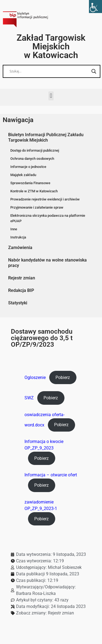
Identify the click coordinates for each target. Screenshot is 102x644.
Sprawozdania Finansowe (30, 183)
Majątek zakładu (23, 175)
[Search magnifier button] (94, 71)
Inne (14, 229)
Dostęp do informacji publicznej (35, 150)
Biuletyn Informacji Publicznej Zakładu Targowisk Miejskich (46, 137)
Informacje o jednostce (28, 167)
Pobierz (63, 377)
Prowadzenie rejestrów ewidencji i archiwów (45, 199)
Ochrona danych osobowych (32, 159)
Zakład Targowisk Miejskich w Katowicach (51, 46)
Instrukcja (18, 237)
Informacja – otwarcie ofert (51, 475)
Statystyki (18, 303)
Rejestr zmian (22, 278)
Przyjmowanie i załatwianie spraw (37, 207)
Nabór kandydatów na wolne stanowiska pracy (47, 263)
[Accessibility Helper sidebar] (95, 7)
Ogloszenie (35, 377)
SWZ (29, 398)
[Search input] (49, 71)
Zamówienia (20, 248)
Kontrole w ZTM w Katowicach (34, 191)
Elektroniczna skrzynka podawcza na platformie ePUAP (48, 218)
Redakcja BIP (21, 290)
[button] (51, 96)
